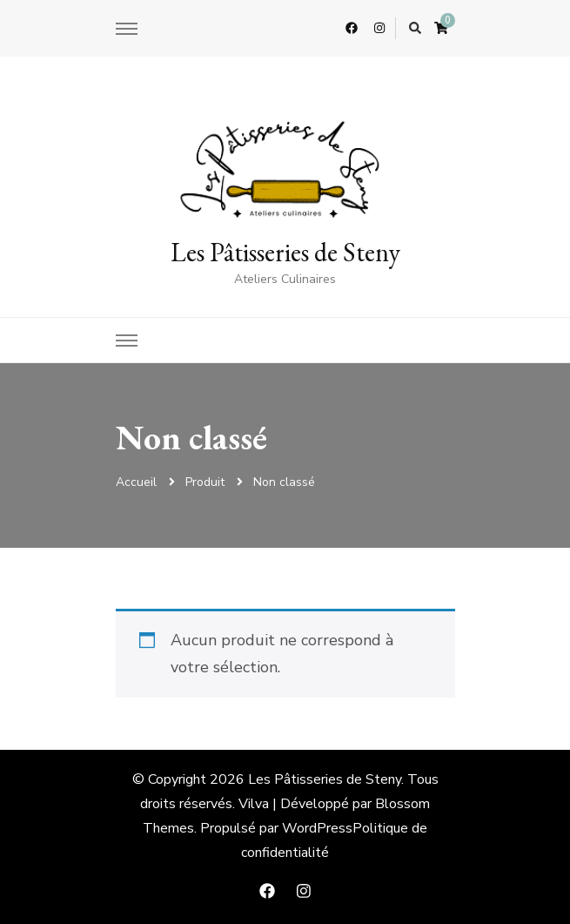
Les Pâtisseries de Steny (285, 252)
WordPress (317, 828)
